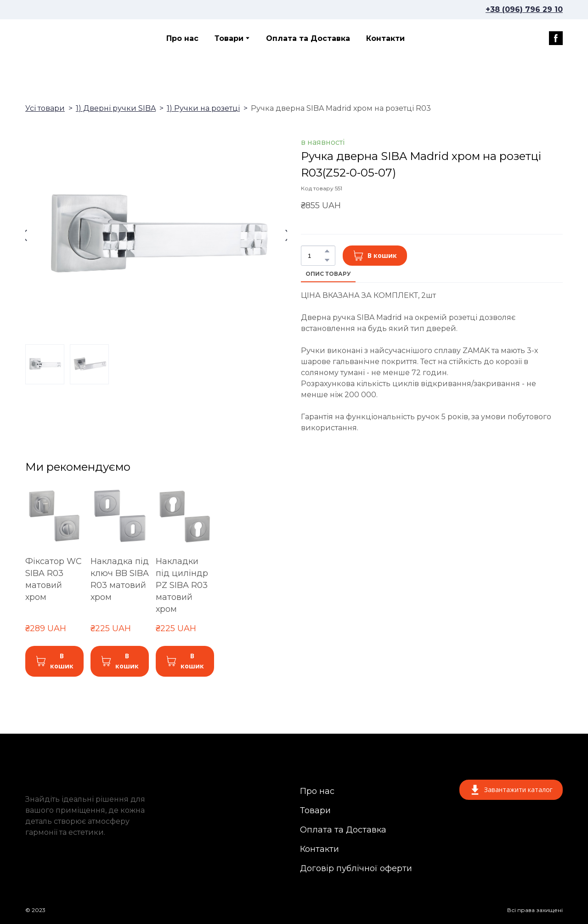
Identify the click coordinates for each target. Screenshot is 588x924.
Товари (229, 38)
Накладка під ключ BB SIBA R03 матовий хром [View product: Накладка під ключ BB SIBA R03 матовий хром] (120, 579)
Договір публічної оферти (356, 868)
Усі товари (45, 108)
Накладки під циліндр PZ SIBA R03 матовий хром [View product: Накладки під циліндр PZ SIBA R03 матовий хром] (182, 585)
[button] (556, 38)
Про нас (182, 38)
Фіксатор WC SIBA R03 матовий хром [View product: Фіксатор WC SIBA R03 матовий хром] (54, 579)
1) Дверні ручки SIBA (116, 108)
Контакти (385, 38)
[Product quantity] (316, 256)
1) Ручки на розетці (203, 108)
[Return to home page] (69, 38)
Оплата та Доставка (308, 38)
